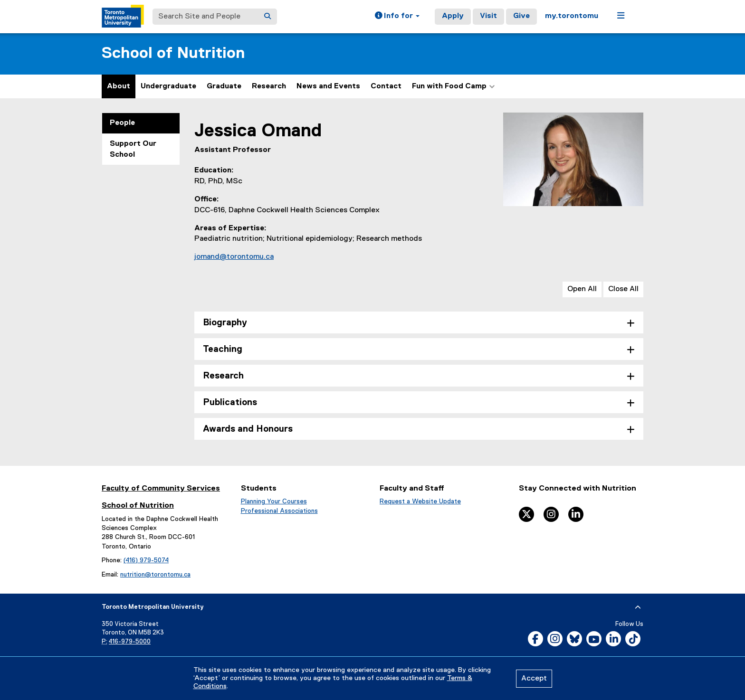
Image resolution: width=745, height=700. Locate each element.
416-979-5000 (130, 642)
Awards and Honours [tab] (248, 429)
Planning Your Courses (274, 501)
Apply (453, 16)
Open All (582, 289)
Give (521, 16)
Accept (534, 679)
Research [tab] (223, 376)
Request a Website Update (420, 501)
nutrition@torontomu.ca (155, 575)
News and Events (328, 86)
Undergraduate (168, 86)
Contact (386, 86)
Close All (623, 289)
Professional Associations (279, 511)
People (122, 123)
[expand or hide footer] (638, 607)
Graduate (224, 86)
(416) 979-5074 (146, 560)
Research (269, 86)
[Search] (267, 17)
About (119, 86)
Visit (488, 16)
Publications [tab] (230, 402)
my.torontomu (572, 16)
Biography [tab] (225, 323)
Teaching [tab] (223, 349)
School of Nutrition (173, 53)
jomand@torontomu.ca (234, 257)
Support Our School (133, 149)
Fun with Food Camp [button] (453, 86)
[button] (397, 17)
